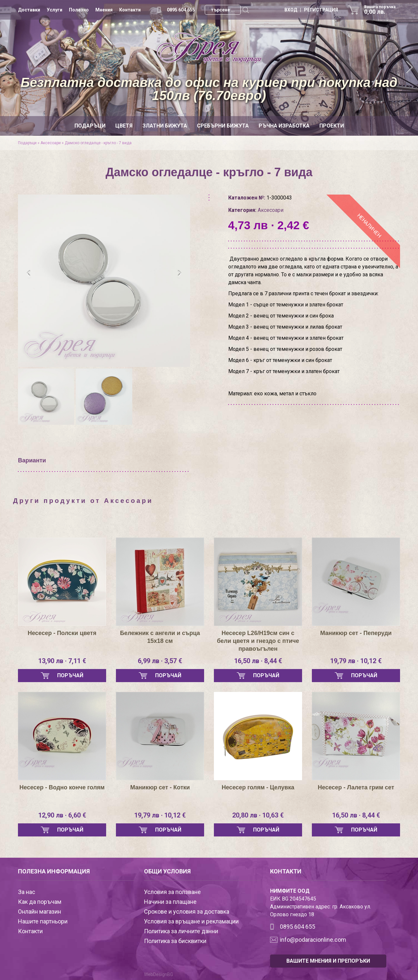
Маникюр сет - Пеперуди (356, 633)
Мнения (104, 10)
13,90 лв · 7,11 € (62, 661)
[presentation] (29, 274)
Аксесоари (51, 143)
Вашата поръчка (382, 10)
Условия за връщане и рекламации (191, 921)
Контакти (130, 10)
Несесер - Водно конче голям (62, 787)
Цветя (124, 126)
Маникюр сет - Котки (160, 787)
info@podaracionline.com (313, 940)
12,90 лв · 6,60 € (62, 815)
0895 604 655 (181, 10)
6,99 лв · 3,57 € (160, 661)
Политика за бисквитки (175, 941)
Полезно (79, 10)
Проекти (332, 126)
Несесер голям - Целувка (258, 787)
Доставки (29, 10)
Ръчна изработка (284, 126)
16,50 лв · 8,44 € (258, 661)
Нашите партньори (43, 921)
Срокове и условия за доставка (187, 911)
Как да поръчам (40, 902)
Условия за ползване (172, 892)
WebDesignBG (159, 974)
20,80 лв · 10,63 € (258, 815)
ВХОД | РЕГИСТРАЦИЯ (311, 10)
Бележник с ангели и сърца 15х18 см (160, 637)
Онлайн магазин (40, 911)
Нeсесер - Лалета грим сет (356, 787)
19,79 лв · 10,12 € (356, 661)
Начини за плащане (170, 902)
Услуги (55, 10)
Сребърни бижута (223, 126)
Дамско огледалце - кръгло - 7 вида (98, 143)
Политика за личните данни (181, 931)
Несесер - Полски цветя (62, 633)
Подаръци (90, 126)
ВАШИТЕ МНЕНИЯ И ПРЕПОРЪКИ (328, 961)
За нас (27, 892)
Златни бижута (165, 126)
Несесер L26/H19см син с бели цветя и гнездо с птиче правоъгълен (258, 641)
